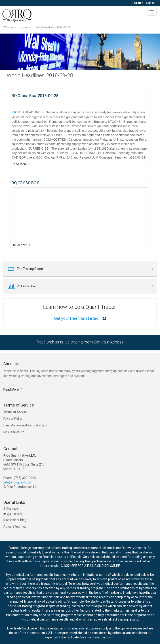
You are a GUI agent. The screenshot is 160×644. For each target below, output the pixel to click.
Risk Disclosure (14, 432)
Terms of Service (15, 412)
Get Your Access (109, 342)
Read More (19, 164)
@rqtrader (12, 508)
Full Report (19, 245)
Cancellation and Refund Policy (25, 425)
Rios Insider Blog (15, 520)
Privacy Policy (13, 419)
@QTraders (14, 514)
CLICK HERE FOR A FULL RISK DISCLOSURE (90, 566)
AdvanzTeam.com (16, 527)
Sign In (150, 3)
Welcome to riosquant (17, 28)
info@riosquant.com (18, 482)
